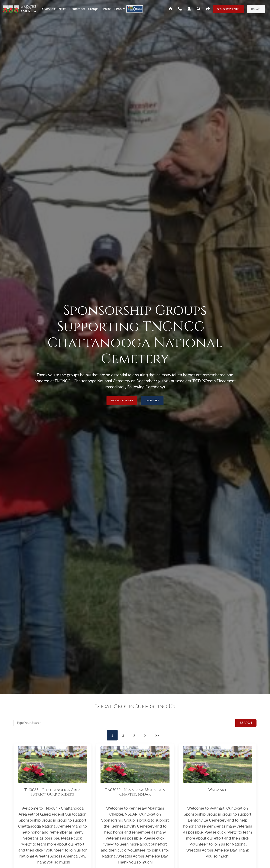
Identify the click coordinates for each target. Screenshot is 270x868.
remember (77, 9)
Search (246, 723)
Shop (118, 9)
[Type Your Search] (124, 723)
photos (106, 9)
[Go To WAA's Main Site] (170, 9)
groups (93, 9)
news (62, 9)
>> (157, 735)
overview (49, 9)
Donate (256, 9)
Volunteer (152, 401)
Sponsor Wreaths (228, 9)
